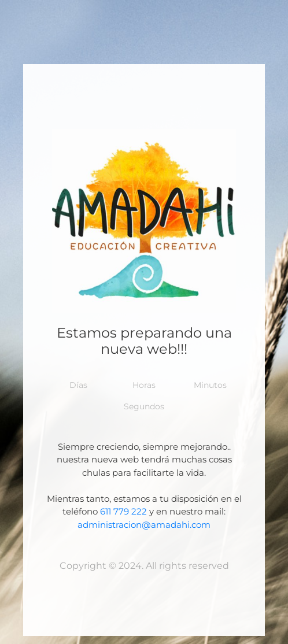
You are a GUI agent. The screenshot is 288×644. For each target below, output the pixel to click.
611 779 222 (123, 511)
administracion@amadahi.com (144, 525)
